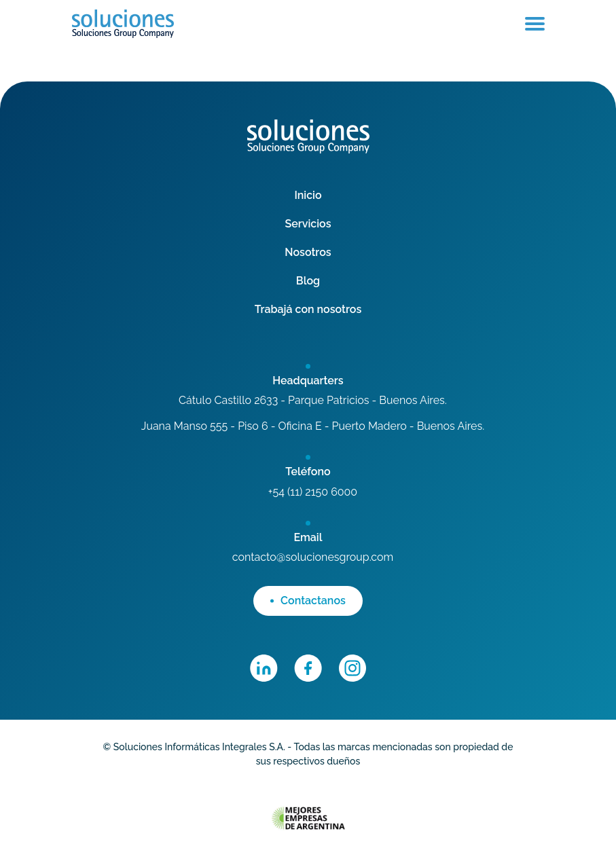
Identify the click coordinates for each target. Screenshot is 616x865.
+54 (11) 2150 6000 (313, 492)
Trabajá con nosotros (308, 309)
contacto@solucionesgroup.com (313, 557)
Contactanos (308, 601)
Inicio (308, 195)
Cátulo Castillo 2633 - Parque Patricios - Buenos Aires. (313, 400)
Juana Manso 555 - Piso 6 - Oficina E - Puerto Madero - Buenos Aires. (313, 426)
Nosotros (308, 252)
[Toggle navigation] (535, 24)
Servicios (308, 224)
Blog (308, 281)
